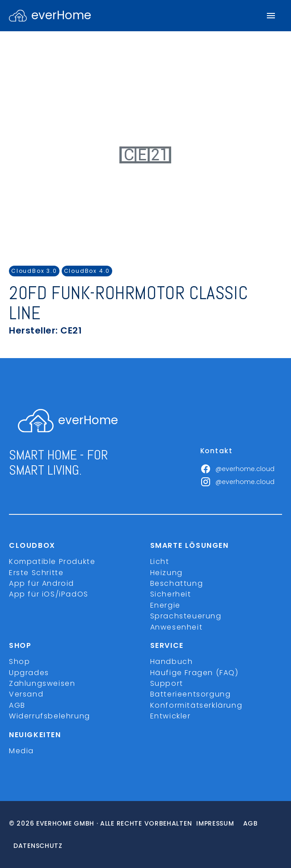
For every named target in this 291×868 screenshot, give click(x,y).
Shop (19, 661)
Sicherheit (171, 594)
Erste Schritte (36, 573)
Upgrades (29, 673)
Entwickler (171, 716)
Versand (26, 694)
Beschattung (177, 583)
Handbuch (172, 661)
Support (167, 683)
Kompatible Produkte (52, 561)
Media (21, 751)
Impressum (215, 823)
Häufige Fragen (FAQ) (194, 673)
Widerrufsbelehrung (50, 716)
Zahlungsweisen (42, 683)
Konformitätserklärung (196, 705)
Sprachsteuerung (186, 616)
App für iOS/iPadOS (49, 594)
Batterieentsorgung (191, 694)
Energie (165, 605)
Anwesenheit (177, 627)
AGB (17, 705)
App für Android (42, 583)
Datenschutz (38, 846)
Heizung (167, 573)
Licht (160, 561)
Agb (251, 823)
